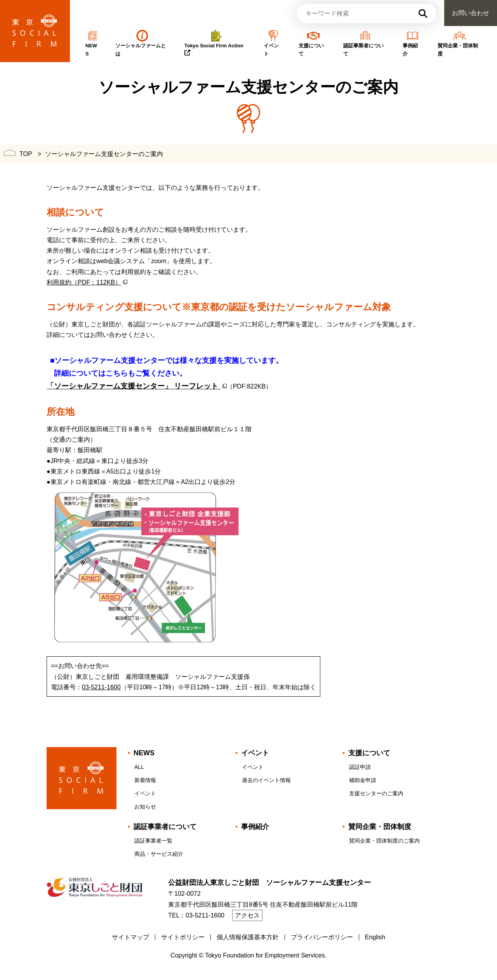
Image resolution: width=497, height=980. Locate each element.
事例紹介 (255, 827)
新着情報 (145, 780)
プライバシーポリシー (322, 937)
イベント (145, 793)
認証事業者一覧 (153, 841)
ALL (139, 767)
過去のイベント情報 (266, 780)
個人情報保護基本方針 (248, 937)
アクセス (247, 915)
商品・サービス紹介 (159, 854)
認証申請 (360, 767)
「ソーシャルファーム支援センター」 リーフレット (134, 386)
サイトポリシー (183, 937)
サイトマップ (130, 937)
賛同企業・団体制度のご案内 (384, 841)
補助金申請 (363, 780)
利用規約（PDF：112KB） (84, 282)
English (375, 937)
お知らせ (145, 807)
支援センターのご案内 (376, 793)
